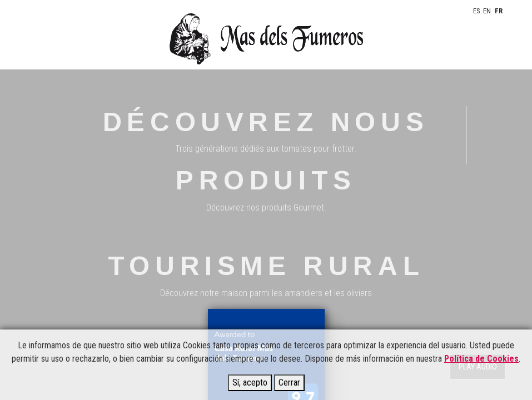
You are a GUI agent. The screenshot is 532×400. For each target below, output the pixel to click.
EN (487, 11)
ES (476, 11)
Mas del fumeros (266, 39)
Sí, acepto (250, 382)
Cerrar (289, 382)
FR (499, 11)
